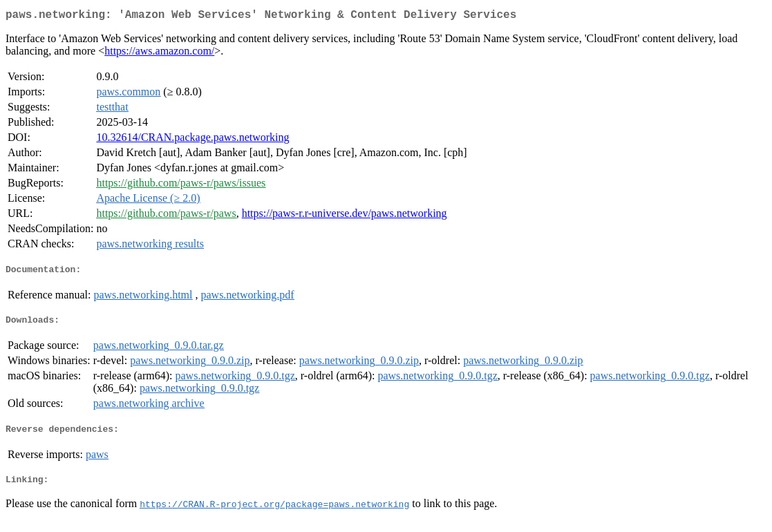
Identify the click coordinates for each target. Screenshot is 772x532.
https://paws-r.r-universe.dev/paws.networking (345, 216)
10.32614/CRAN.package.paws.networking (192, 140)
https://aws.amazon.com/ (159, 54)
